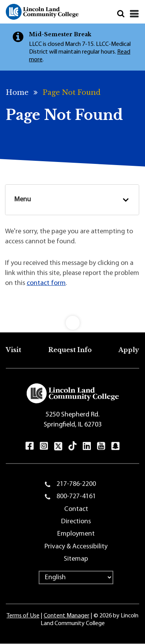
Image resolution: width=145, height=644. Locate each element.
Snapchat (115, 446)
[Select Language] (76, 577)
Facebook (30, 446)
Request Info (70, 350)
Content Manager (67, 616)
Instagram (44, 446)
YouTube (101, 446)
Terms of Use (23, 616)
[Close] (134, 14)
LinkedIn (87, 446)
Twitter (58, 446)
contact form (46, 283)
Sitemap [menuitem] (76, 559)
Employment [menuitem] (76, 534)
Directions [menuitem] (76, 522)
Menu (23, 200)
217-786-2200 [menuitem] (76, 484)
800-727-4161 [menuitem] (76, 496)
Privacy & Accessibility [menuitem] (76, 547)
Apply (129, 350)
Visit (14, 350)
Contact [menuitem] (76, 509)
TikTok (72, 446)
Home (17, 93)
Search (121, 14)
